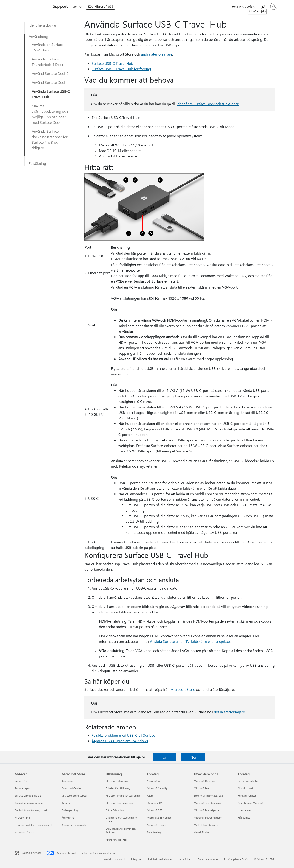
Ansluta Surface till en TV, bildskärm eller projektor (190, 641)
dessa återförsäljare (229, 712)
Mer (152, 6)
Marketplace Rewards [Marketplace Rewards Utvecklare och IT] (206, 825)
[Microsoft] (30, 6)
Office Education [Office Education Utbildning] (115, 810)
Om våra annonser (208, 859)
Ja (164, 757)
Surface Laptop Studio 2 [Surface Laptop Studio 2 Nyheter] (28, 796)
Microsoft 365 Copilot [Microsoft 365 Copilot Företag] (159, 818)
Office (99, 6)
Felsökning (37, 163)
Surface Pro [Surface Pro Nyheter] (21, 781)
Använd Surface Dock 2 (50, 73)
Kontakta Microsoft (114, 859)
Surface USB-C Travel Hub (112, 63)
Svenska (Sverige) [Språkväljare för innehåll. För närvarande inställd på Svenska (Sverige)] (31, 853)
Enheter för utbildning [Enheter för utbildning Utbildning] (118, 788)
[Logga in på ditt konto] (274, 6)
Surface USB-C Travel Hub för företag (121, 69)
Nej (193, 757)
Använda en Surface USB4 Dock (48, 47)
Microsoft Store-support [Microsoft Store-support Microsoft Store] (75, 796)
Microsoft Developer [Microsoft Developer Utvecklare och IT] (205, 781)
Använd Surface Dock (49, 82)
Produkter (115, 6)
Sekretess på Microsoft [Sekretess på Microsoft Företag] (251, 803)
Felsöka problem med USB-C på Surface (123, 735)
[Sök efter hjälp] (263, 6)
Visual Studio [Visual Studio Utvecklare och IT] (201, 832)
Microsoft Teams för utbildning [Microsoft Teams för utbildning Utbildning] (123, 796)
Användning (38, 36)
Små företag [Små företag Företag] (154, 832)
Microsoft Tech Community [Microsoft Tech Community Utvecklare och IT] (209, 803)
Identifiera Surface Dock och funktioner (208, 104)
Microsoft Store (183, 689)
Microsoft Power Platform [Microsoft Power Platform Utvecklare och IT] (208, 818)
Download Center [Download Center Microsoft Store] (71, 788)
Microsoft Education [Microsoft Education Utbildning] (117, 781)
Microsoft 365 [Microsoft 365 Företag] (155, 810)
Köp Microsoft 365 (178, 6)
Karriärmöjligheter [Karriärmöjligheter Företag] (248, 781)
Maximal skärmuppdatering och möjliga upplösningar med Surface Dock (50, 114)
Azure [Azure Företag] (150, 796)
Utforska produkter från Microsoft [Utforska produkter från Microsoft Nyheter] (33, 825)
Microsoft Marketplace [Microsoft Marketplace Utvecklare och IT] (206, 810)
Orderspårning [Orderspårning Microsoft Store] (70, 810)
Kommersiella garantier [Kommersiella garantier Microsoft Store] (75, 825)
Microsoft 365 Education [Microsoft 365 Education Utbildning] (119, 803)
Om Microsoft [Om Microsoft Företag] (246, 788)
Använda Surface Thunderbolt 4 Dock (47, 62)
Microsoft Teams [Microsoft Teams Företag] (156, 825)
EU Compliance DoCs (236, 859)
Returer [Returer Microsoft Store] (66, 803)
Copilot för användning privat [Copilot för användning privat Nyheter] (31, 810)
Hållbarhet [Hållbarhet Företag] (244, 818)
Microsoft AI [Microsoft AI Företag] (154, 781)
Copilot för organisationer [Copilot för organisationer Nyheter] (29, 803)
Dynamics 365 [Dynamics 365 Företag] (155, 803)
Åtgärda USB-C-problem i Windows (120, 741)
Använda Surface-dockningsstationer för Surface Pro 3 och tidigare (50, 139)
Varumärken (185, 859)
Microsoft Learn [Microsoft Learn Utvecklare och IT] (203, 788)
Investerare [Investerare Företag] (244, 810)
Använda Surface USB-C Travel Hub (51, 94)
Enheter (136, 6)
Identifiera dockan (43, 25)
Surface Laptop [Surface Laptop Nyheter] (23, 788)
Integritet (136, 859)
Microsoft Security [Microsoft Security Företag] (157, 788)
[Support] (60, 6)
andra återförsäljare (157, 54)
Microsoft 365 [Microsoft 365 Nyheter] (22, 818)
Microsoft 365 (81, 6)
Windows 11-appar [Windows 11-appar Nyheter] (25, 832)
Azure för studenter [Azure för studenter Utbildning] (116, 840)
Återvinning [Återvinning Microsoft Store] (68, 818)
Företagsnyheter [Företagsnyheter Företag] (247, 796)
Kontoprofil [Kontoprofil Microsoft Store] (68, 781)
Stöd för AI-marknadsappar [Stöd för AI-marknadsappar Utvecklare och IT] (209, 796)
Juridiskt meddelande (160, 859)
